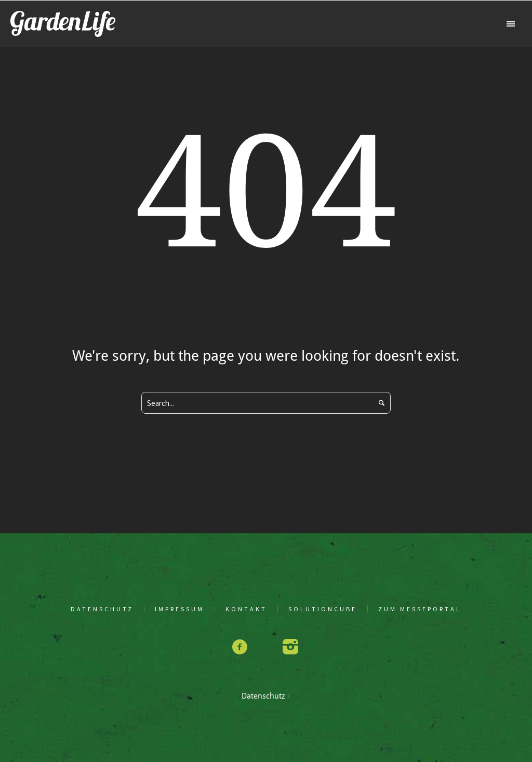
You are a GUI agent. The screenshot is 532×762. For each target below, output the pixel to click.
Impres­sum (179, 609)
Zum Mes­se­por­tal (420, 609)
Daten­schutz (102, 609)
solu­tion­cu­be (323, 609)
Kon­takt (246, 609)
